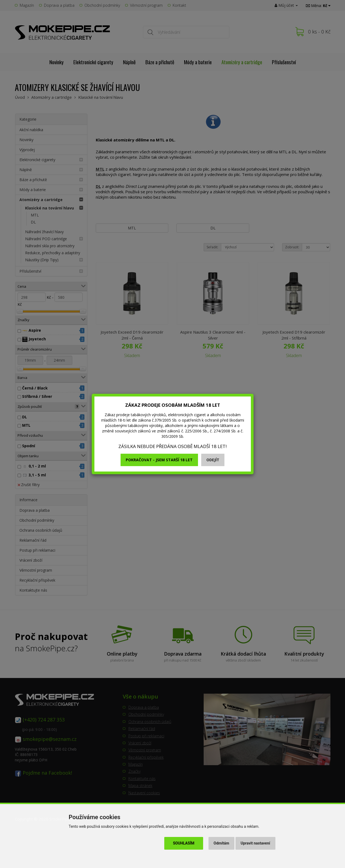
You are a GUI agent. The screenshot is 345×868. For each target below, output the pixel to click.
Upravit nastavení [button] (255, 843)
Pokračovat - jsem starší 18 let (159, 460)
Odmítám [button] (221, 843)
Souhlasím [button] (184, 843)
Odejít (213, 460)
